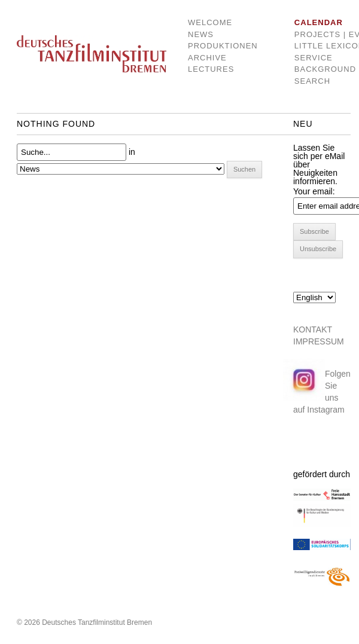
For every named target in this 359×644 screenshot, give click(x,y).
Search (312, 81)
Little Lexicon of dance (315, 46)
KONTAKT (313, 329)
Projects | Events (315, 34)
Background (315, 69)
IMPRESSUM (319, 341)
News (201, 34)
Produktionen (214, 46)
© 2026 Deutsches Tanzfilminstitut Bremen (84, 622)
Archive (207, 58)
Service (314, 58)
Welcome (210, 22)
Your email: (314, 191)
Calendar (315, 22)
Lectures (211, 69)
